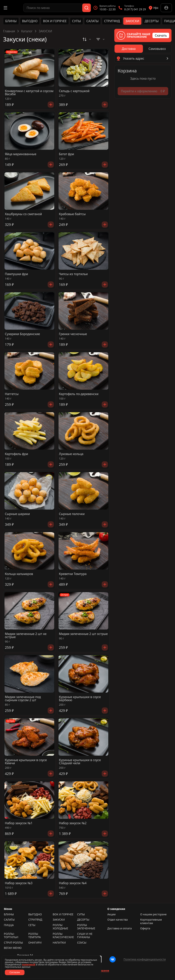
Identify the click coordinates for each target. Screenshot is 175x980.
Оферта (145, 928)
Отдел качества (118, 920)
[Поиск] (87, 8)
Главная (9, 31)
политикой (29, 965)
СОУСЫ (82, 943)
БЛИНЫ (11, 21)
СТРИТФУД (112, 21)
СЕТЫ (32, 925)
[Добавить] (51, 105)
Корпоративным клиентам (151, 921)
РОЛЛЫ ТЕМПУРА (35, 936)
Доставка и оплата (119, 928)
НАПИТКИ (59, 943)
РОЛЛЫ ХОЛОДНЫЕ (60, 927)
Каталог (27, 31)
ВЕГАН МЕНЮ (13, 948)
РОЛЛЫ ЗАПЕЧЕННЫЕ (86, 927)
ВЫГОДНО (30, 21)
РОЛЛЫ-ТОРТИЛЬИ (11, 936)
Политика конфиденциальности (145, 959)
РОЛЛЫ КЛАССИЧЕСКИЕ (63, 936)
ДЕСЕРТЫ (152, 21)
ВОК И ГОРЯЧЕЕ (55, 21)
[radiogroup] (143, 49)
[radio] (129, 49)
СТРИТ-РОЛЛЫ (13, 943)
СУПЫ (77, 21)
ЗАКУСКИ (132, 21)
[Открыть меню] (5, 8)
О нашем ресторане (153, 914)
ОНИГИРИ (35, 943)
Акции (111, 914)
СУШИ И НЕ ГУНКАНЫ (85, 936)
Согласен (15, 972)
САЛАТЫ (92, 21)
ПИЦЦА (9, 925)
